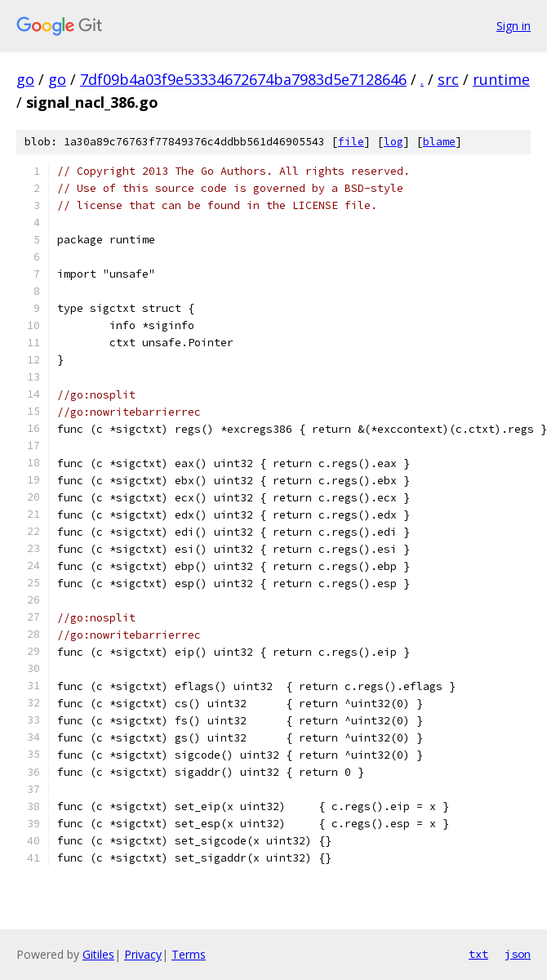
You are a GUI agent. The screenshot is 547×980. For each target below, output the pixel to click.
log (394, 142)
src (448, 79)
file (351, 142)
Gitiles (98, 954)
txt (478, 954)
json (518, 954)
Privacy (143, 954)
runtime (501, 79)
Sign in (514, 26)
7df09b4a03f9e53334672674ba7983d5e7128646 (243, 79)
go (25, 79)
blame (439, 142)
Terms (189, 954)
